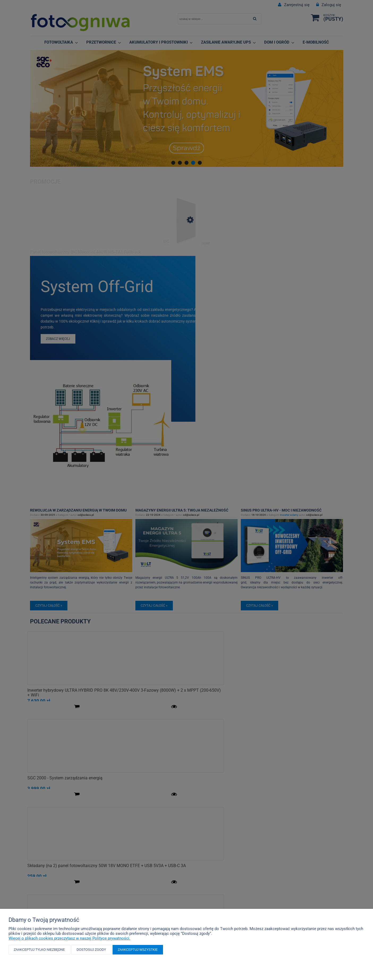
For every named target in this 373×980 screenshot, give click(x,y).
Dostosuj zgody (91, 950)
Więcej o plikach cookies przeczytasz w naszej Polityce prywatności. (69, 938)
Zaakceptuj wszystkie (138, 950)
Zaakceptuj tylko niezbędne (39, 950)
